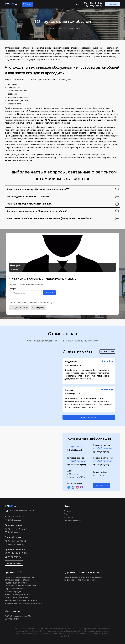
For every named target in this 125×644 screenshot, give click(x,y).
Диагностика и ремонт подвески (20, 586)
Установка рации (13, 592)
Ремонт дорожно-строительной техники (83, 577)
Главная (49, 29)
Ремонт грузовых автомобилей (20, 577)
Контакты (68, 517)
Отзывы (67, 511)
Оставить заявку (14, 563)
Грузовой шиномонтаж (16, 583)
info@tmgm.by (38, 308)
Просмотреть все (89, 417)
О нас (66, 514)
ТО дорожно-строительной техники (81, 580)
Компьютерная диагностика (18, 595)
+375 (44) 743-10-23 (19, 308)
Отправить (49, 293)
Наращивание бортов (15, 589)
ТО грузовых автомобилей (17, 580)
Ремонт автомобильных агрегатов (21, 600)
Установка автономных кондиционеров (23, 603)
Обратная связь (112, 4)
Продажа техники (72, 520)
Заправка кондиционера (16, 597)
